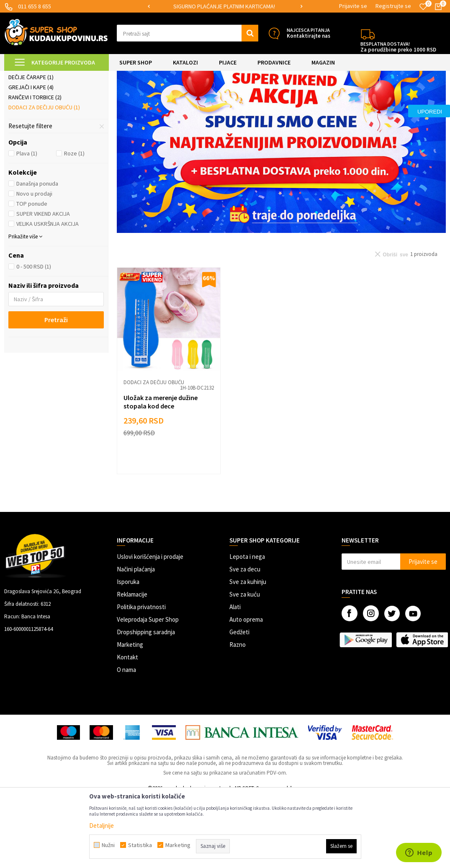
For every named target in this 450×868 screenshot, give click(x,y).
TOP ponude (32, 274)
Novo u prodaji (34, 264)
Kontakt (127, 728)
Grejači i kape (31, 158)
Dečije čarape (31, 148)
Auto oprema (246, 690)
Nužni (108, 845)
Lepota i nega (247, 627)
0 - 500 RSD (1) (34, 337)
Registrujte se (393, 6)
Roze (74, 224)
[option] (225, 6)
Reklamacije (132, 665)
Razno (238, 715)
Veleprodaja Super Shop (148, 690)
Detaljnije (102, 825)
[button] (188, 33)
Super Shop (62, 76)
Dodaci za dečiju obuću (44, 178)
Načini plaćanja (136, 640)
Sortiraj (293, 97)
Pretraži (56, 390)
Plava (27, 224)
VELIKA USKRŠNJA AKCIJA (48, 294)
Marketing (130, 715)
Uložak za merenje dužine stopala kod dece (161, 473)
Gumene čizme (31, 118)
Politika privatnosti (141, 678)
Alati (235, 678)
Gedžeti (239, 703)
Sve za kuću (245, 665)
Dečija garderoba (37, 128)
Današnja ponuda (37, 254)
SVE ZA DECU (96, 76)
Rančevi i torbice (35, 168)
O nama (126, 740)
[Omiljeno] (423, 7)
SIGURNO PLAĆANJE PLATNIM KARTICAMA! (224, 6)
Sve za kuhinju (248, 652)
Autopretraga (257, 97)
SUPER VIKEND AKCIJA (43, 284)
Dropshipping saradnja (146, 703)
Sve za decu (245, 640)
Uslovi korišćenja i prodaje (150, 627)
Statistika (140, 845)
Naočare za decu (35, 138)
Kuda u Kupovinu (24, 76)
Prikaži (359, 97)
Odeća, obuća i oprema (145, 76)
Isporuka (128, 652)
